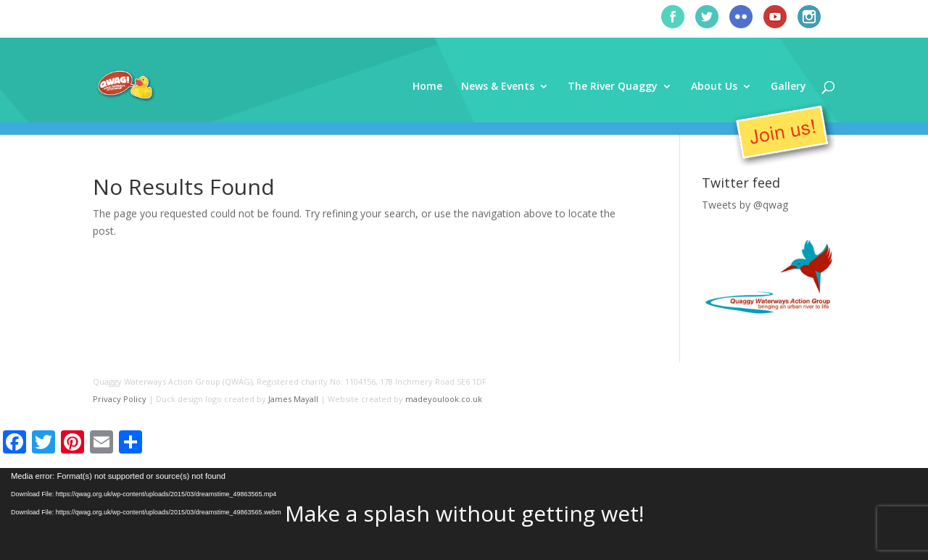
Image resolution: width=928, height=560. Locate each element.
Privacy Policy (120, 399)
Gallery (788, 87)
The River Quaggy (613, 87)
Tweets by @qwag (745, 205)
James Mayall (293, 399)
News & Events (498, 87)
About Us (714, 87)
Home (427, 87)
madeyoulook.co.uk (444, 399)
